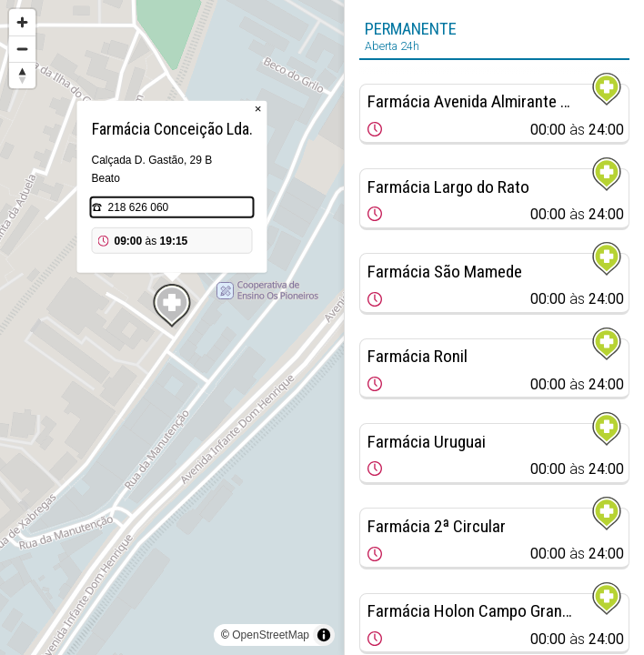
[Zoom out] (22, 49)
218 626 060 (139, 207)
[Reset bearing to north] (22, 75)
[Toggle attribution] (324, 635)
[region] (172, 327)
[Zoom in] (22, 22)
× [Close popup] (258, 109)
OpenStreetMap (271, 635)
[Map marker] (172, 306)
